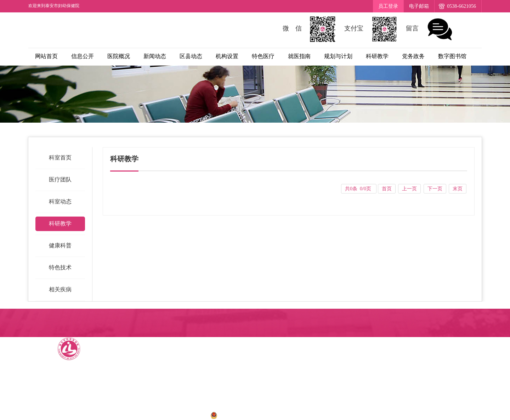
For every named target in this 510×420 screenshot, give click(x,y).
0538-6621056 (461, 6)
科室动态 (60, 201)
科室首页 (60, 158)
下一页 (435, 189)
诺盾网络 (334, 415)
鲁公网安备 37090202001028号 (251, 415)
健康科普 (60, 245)
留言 (430, 29)
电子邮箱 (419, 6)
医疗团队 (60, 180)
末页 (458, 189)
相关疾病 (60, 289)
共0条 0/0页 (359, 189)
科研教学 (60, 223)
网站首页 (46, 56)
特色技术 (60, 267)
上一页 (409, 189)
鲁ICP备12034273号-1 (177, 415)
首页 (387, 189)
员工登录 (388, 6)
